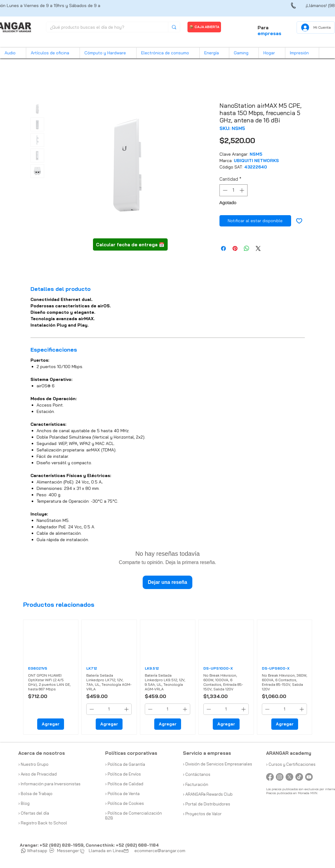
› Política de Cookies (125, 803)
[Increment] (242, 190)
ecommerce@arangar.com (160, 851)
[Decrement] (225, 190)
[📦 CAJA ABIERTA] (204, 27)
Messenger (64, 851)
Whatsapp (34, 851)
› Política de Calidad (124, 784)
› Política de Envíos (123, 774)
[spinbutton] (233, 190)
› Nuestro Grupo (33, 764)
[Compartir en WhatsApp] (247, 248)
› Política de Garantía (125, 764)
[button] (13, 53)
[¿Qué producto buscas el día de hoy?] (103, 27)
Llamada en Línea (103, 851)
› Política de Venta (122, 794)
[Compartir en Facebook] (223, 248)
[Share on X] (258, 248)
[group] (168, 677)
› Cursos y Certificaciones (291, 764)
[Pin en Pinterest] (235, 248)
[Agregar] (51, 724)
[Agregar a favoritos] (299, 221)
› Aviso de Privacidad (37, 774)
